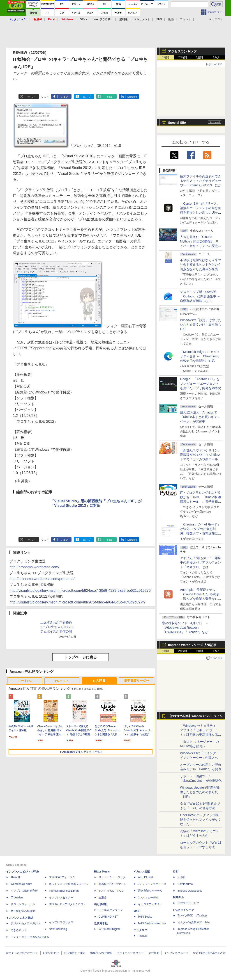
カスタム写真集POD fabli (194, 922)
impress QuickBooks (190, 891)
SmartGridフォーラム (62, 877)
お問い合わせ (51, 953)
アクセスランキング (182, 51)
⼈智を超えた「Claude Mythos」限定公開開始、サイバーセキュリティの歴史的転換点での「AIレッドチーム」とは (201, 246)
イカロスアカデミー (150, 904)
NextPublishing (58, 929)
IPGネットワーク (184, 910)
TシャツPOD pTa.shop (192, 916)
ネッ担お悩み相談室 (23, 911)
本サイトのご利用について (22, 953)
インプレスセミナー (61, 898)
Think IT (15, 877)
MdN (136, 911)
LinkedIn (132, 97)
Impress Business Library (64, 891)
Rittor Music (102, 872)
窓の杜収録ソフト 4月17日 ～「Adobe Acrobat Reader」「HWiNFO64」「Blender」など (185, 628)
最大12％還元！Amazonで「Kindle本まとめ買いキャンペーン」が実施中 (200, 417)
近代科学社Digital (109, 929)
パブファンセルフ (188, 903)
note (110, 97)
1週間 (200, 57)
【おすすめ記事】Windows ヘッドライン (195, 716)
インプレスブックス (61, 922)
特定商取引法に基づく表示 (209, 953)
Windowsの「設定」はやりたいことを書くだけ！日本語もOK (201, 324)
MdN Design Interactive (152, 923)
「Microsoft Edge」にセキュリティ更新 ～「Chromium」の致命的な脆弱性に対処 (200, 356)
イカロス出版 (142, 872)
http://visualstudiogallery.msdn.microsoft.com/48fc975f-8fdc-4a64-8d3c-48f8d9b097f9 (77, 602)
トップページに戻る (81, 657)
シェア (64, 97)
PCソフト (62, 681)
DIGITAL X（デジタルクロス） (68, 904)
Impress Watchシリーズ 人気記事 (192, 645)
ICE (175, 872)
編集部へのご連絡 (101, 953)
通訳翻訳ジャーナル (150, 891)
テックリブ (140, 930)
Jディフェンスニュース (152, 884)
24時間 (182, 57)
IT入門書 (99, 681)
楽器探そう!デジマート (112, 884)
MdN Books (145, 917)
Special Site (177, 123)
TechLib (143, 936)
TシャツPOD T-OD (111, 891)
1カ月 (216, 57)
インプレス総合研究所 (24, 891)
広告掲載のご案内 (75, 953)
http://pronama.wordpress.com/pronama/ (42, 579)
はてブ (87, 97)
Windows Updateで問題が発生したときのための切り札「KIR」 (200, 792)
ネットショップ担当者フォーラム (69, 884)
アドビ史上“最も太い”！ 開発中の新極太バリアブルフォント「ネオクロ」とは (201, 562)
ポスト (32, 97)
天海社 (182, 877)
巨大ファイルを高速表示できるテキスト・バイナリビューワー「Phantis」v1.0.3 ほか (201, 181)
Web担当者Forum (21, 884)
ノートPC (25, 681)
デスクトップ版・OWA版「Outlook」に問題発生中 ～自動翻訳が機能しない (200, 296)
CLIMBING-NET (108, 917)
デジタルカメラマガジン (25, 923)
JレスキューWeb (148, 898)
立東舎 (103, 898)
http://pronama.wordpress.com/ (34, 567)
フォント (185, 19)
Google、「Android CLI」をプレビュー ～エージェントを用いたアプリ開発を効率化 (201, 384)
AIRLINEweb (146, 877)
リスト (45, 97)
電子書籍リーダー (136, 681)
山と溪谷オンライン (111, 910)
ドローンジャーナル (23, 904)
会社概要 (154, 953)
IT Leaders (17, 898)
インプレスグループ (176, 953)
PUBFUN (179, 898)
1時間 (166, 57)
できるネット (19, 930)
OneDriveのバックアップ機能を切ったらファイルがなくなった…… (201, 820)
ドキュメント (142, 19)
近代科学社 (101, 923)
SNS (159, 19)
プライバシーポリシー (130, 953)
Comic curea (185, 884)
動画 (171, 19)
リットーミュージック (112, 877)
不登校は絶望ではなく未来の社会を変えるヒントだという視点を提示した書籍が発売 (201, 265)
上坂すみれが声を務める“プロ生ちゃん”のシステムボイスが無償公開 (57, 627)
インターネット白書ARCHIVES (30, 937)
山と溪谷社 (101, 904)
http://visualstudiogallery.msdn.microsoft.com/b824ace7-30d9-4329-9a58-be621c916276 (80, 591)
